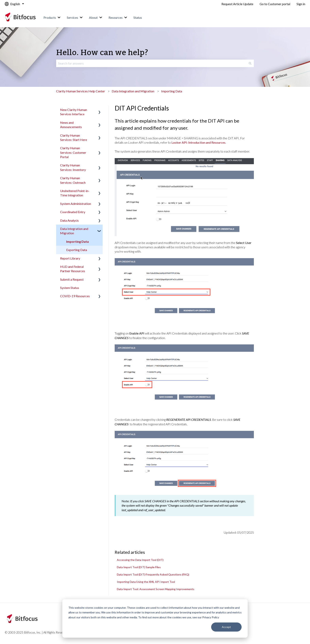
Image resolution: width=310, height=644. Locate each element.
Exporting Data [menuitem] (77, 250)
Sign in (301, 4)
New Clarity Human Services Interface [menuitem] (74, 112)
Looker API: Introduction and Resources (198, 142)
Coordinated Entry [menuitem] (73, 212)
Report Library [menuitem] (70, 258)
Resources (116, 17)
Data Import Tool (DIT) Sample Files (139, 567)
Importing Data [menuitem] (77, 241)
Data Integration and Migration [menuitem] (74, 231)
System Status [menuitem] (70, 288)
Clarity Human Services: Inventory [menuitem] (73, 167)
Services (72, 17)
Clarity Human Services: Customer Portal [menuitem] (73, 152)
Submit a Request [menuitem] (72, 279)
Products (50, 17)
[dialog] (155, 618)
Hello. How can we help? (102, 53)
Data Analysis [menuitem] (69, 220)
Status (138, 17)
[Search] (250, 63)
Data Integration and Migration (133, 91)
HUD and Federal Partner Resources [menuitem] (73, 269)
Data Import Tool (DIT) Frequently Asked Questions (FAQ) (153, 574)
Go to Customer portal (275, 4)
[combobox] (151, 63)
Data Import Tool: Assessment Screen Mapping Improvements (156, 589)
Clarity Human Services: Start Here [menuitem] (74, 137)
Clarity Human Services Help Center (81, 91)
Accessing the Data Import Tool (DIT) (140, 560)
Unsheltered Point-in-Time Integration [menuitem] (75, 193)
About (93, 17)
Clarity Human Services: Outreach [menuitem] (73, 180)
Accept (226, 627)
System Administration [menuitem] (76, 204)
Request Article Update (237, 4)
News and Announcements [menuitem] (71, 125)
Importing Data (172, 91)
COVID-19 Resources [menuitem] (75, 296)
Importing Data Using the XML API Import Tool (146, 582)
